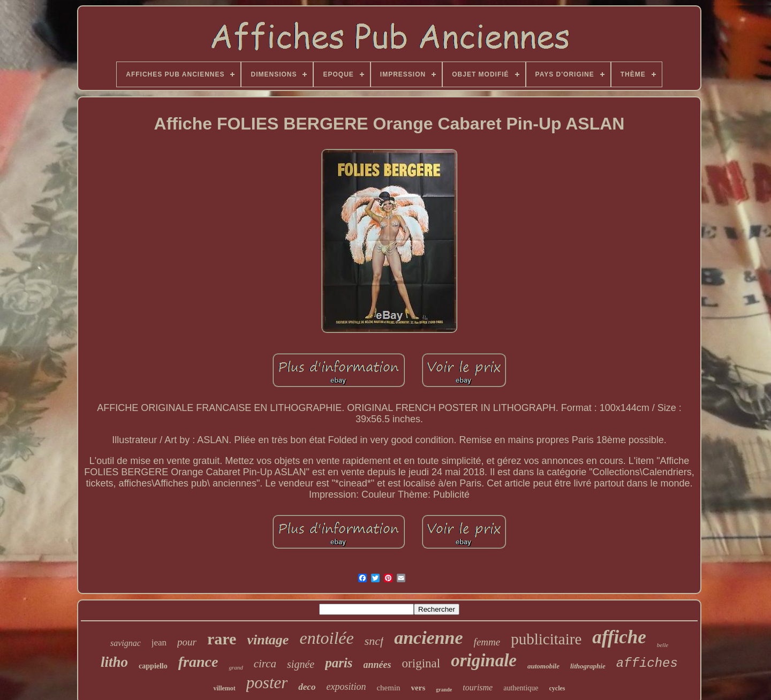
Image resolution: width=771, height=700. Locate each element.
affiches (647, 663)
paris (339, 663)
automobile (543, 666)
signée (301, 664)
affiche (619, 637)
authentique (521, 688)
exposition (346, 687)
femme (487, 642)
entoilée (326, 638)
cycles (557, 688)
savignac (126, 643)
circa (265, 664)
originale (484, 660)
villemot (224, 688)
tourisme (478, 687)
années (377, 665)
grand (236, 667)
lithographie (588, 666)
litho (114, 662)
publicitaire (546, 639)
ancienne (428, 638)
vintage (268, 640)
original (421, 663)
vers (418, 688)
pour (187, 642)
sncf (374, 641)
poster (267, 683)
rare (222, 639)
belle (663, 645)
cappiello (153, 666)
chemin (388, 688)
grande (444, 690)
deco (307, 687)
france (198, 662)
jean (159, 642)
